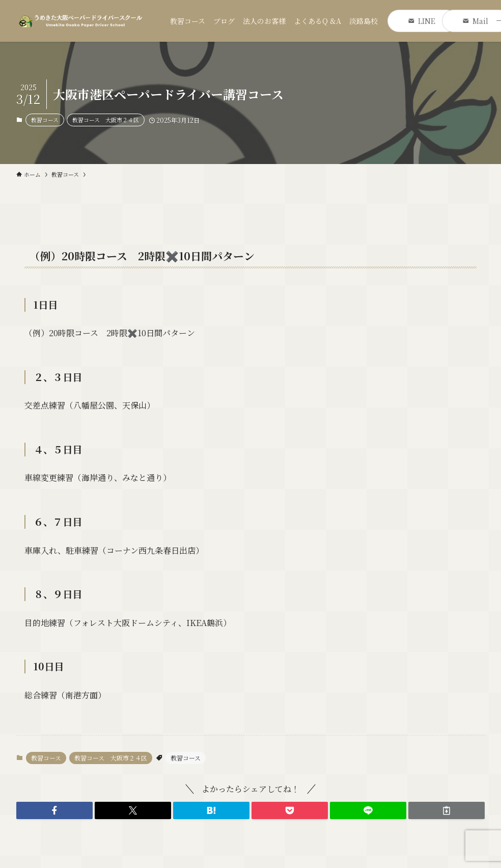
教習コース (45, 120)
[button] (54, 810)
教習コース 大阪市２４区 (106, 120)
